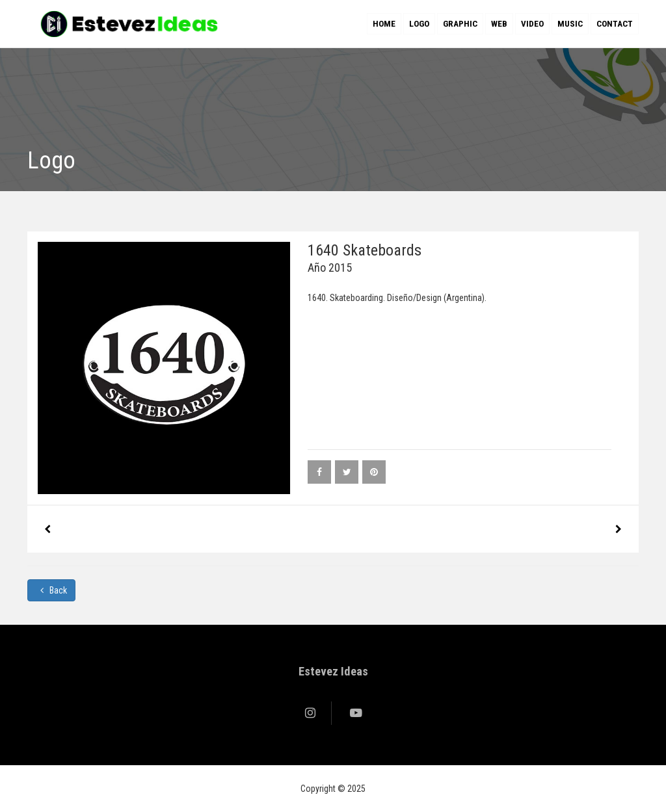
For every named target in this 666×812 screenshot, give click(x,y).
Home (384, 24)
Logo (419, 24)
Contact (615, 24)
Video (532, 24)
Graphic (460, 24)
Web (499, 24)
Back (51, 590)
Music (570, 24)
